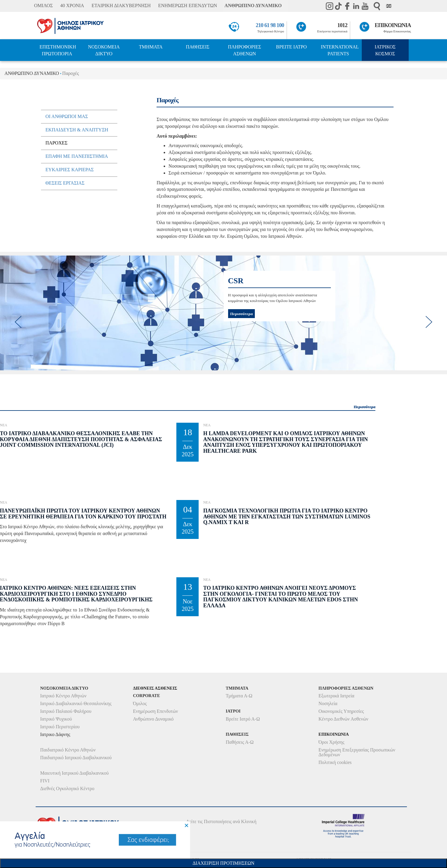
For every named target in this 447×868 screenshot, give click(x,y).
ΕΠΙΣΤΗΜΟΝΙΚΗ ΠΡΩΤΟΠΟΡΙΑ (58, 50)
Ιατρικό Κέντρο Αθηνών (63, 696)
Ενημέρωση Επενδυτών (156, 711)
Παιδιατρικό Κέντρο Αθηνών (68, 750)
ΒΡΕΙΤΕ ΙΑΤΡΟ (291, 47)
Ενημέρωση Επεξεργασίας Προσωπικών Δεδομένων (357, 752)
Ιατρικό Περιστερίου (60, 727)
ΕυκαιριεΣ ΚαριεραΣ (70, 170)
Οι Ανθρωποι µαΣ (67, 116)
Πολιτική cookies (335, 762)
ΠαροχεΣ (56, 143)
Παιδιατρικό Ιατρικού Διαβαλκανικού (76, 758)
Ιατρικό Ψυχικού (56, 719)
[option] (223, 313)
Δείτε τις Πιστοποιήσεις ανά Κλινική (221, 821)
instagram (329, 6)
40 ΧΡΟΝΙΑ (72, 5)
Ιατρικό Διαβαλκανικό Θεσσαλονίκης (76, 703)
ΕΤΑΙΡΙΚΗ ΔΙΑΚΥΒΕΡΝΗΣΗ (121, 5)
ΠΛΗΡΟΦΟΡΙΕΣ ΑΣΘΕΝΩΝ (244, 50)
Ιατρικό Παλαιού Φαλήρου (66, 711)
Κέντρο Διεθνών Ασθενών (343, 719)
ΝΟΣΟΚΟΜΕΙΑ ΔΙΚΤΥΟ (104, 50)
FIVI (45, 781)
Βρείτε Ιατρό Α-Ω (243, 719)
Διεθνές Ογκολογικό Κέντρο (67, 788)
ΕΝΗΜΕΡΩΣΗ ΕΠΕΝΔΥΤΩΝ (187, 5)
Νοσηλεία (328, 703)
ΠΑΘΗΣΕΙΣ (198, 47)
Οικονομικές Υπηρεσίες (341, 711)
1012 (342, 25)
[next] (429, 322)
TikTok (338, 6)
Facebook (347, 6)
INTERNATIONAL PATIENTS (340, 50)
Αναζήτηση (377, 6)
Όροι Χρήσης (331, 742)
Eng (389, 6)
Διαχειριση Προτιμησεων (223, 863)
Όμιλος (140, 703)
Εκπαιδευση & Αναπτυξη (77, 130)
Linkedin (356, 6)
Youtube (365, 6)
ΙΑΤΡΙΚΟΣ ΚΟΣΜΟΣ (385, 50)
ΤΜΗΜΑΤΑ (151, 47)
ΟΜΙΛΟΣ (44, 5)
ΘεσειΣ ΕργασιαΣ (65, 183)
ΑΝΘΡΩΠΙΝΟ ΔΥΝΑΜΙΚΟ (253, 5)
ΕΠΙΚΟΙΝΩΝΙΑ (393, 25)
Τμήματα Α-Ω (239, 696)
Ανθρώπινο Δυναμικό (153, 719)
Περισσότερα (241, 313)
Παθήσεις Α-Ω (240, 742)
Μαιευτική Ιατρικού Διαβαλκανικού (74, 773)
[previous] (18, 322)
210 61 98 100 (270, 25)
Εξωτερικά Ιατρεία (336, 696)
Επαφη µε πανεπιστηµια (77, 156)
